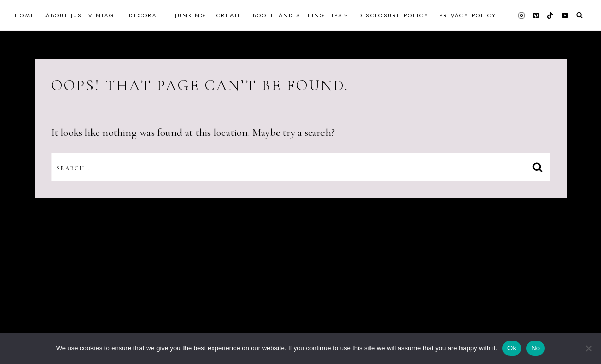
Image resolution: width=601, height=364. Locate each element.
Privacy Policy (468, 15)
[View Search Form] (580, 15)
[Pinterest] (536, 15)
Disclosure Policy (393, 15)
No (536, 348)
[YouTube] (565, 15)
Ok (512, 348)
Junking (190, 15)
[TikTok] (550, 15)
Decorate (147, 15)
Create (229, 15)
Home (25, 15)
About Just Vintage (82, 15)
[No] (588, 348)
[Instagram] (522, 15)
